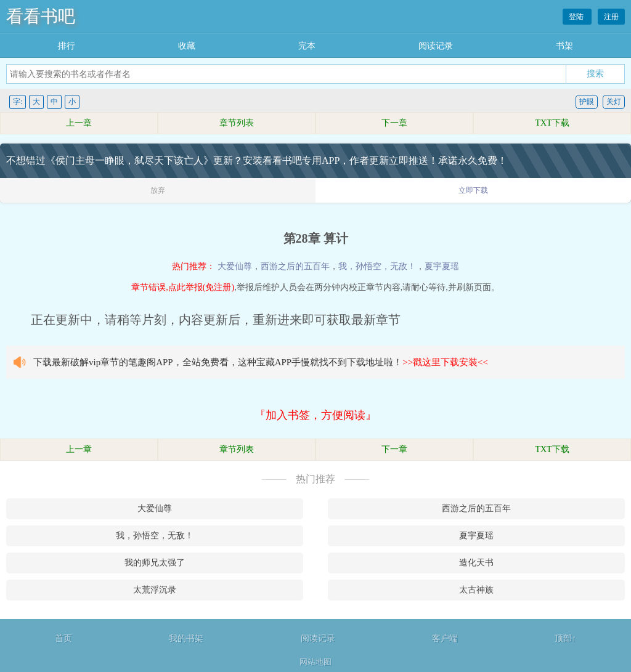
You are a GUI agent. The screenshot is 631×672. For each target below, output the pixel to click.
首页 (63, 638)
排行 (67, 46)
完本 (307, 46)
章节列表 (237, 123)
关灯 (614, 102)
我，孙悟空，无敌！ (377, 266)
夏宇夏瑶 (442, 266)
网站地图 (315, 662)
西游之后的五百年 (295, 266)
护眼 (587, 102)
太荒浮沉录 (155, 590)
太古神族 (476, 590)
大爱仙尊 (235, 266)
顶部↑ (565, 638)
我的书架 (186, 638)
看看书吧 (41, 16)
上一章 (79, 123)
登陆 (577, 17)
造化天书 (476, 563)
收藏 (187, 46)
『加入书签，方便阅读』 (315, 415)
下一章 (394, 123)
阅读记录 (436, 46)
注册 (611, 17)
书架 (564, 46)
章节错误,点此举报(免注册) (183, 287)
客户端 (445, 638)
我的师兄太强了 (155, 563)
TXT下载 (552, 123)
